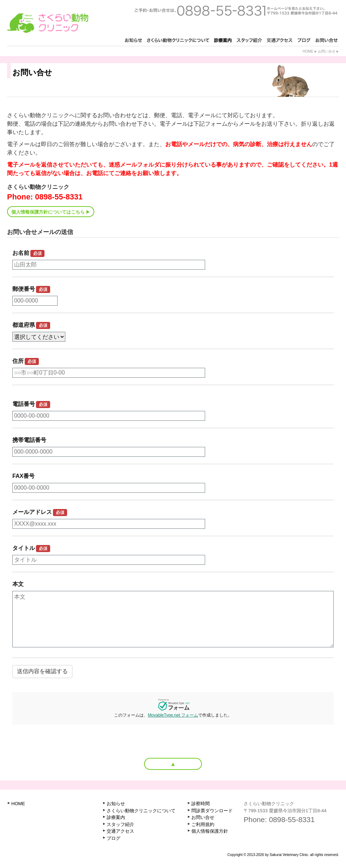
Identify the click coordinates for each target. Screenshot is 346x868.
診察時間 (201, 804)
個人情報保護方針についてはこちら (48, 212)
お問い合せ (327, 51)
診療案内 (116, 817)
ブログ (114, 838)
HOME (18, 804)
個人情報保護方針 (210, 831)
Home (308, 51)
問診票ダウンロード (212, 811)
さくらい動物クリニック (48, 23)
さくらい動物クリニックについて (141, 811)
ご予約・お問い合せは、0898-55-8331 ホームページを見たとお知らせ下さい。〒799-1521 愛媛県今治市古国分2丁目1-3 (236, 11)
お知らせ (116, 804)
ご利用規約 (203, 824)
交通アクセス (120, 831)
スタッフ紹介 (120, 824)
